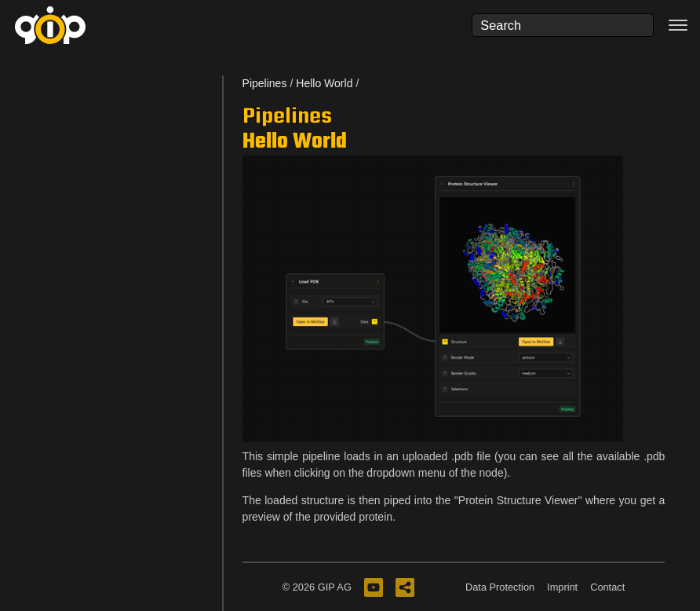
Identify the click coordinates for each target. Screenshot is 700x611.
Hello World (324, 83)
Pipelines (265, 83)
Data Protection (500, 587)
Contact (607, 587)
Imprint (562, 587)
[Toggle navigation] (678, 25)
